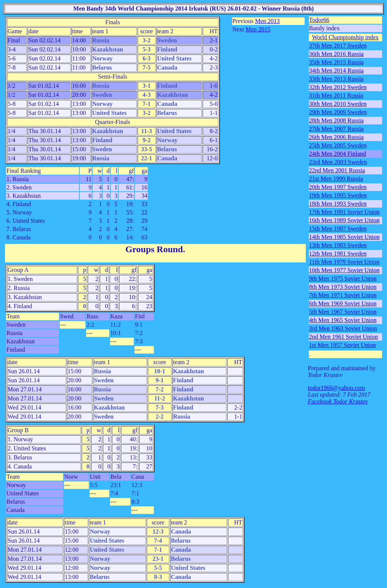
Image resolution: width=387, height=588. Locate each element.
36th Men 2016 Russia (336, 54)
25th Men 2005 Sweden (338, 145)
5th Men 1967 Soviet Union (343, 312)
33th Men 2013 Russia (336, 79)
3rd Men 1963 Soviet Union (343, 328)
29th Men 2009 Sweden (338, 112)
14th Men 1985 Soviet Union (344, 237)
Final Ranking (24, 171)
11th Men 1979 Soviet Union (344, 262)
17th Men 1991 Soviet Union (344, 212)
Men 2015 (258, 29)
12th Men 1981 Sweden (338, 254)
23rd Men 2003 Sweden (338, 162)
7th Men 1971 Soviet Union (343, 295)
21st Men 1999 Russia (336, 179)
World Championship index (345, 37)
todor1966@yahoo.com (337, 388)
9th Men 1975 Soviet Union (343, 278)
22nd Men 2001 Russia (337, 170)
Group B (18, 430)
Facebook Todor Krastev (338, 401)
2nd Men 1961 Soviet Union (344, 337)
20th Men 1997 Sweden (338, 187)
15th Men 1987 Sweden (338, 229)
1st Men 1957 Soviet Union (343, 345)
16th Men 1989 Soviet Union (344, 220)
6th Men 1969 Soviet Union (343, 303)
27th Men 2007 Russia (336, 129)
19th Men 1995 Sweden (338, 195)
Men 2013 (267, 21)
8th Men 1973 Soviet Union (343, 287)
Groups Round (154, 249)
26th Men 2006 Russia (336, 137)
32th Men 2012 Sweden (338, 87)
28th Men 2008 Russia (336, 120)
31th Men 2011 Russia (336, 95)
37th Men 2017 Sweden (338, 46)
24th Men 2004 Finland (338, 154)
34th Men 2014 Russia (336, 71)
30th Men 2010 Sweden (338, 104)
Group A (18, 270)
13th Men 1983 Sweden (338, 245)
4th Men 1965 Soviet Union (343, 320)
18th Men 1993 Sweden (338, 204)
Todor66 (319, 20)
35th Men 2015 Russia (336, 62)
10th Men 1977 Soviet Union (344, 270)
